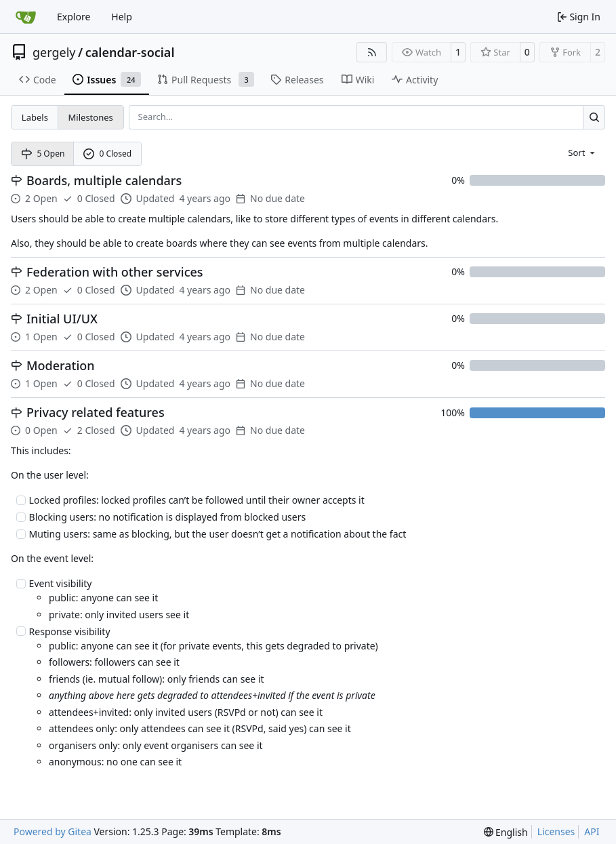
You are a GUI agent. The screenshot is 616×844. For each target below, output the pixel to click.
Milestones (91, 117)
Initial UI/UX (62, 319)
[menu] (582, 152)
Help (122, 17)
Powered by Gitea (53, 831)
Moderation (61, 366)
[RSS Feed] (372, 52)
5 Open (43, 154)
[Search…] (594, 117)
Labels (35, 117)
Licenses (556, 831)
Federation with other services (115, 272)
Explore (74, 17)
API (592, 831)
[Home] (26, 17)
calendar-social (130, 52)
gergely (54, 52)
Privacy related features (96, 413)
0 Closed (108, 154)
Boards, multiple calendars (104, 181)
